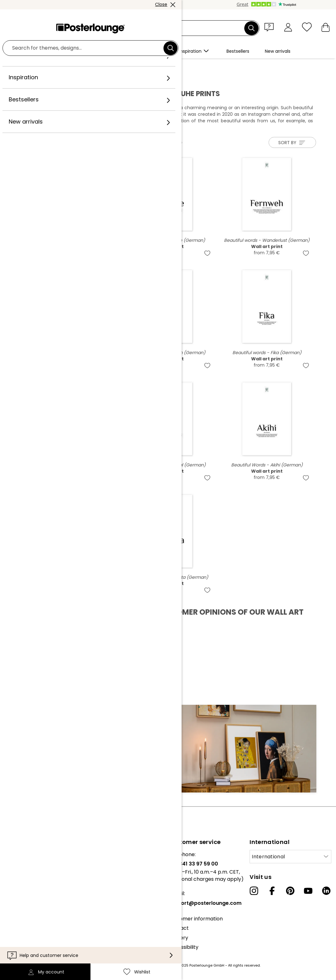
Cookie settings (24, 933)
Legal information (26, 943)
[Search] (251, 28)
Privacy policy (22, 924)
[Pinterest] (290, 891)
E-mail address (44, 754)
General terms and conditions (41, 914)
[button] (270, 27)
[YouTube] (308, 891)
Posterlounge (37, 66)
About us (15, 854)
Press (11, 889)
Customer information (195, 919)
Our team (17, 864)
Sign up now (141, 765)
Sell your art (19, 898)
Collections (18, 873)
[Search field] (175, 28)
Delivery (178, 938)
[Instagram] (254, 891)
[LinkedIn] (326, 891)
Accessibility (183, 947)
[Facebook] (272, 891)
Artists (65, 66)
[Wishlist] (307, 27)
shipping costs (132, 965)
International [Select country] (268, 857)
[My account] (288, 27)
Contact (178, 928)
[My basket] (326, 27)
